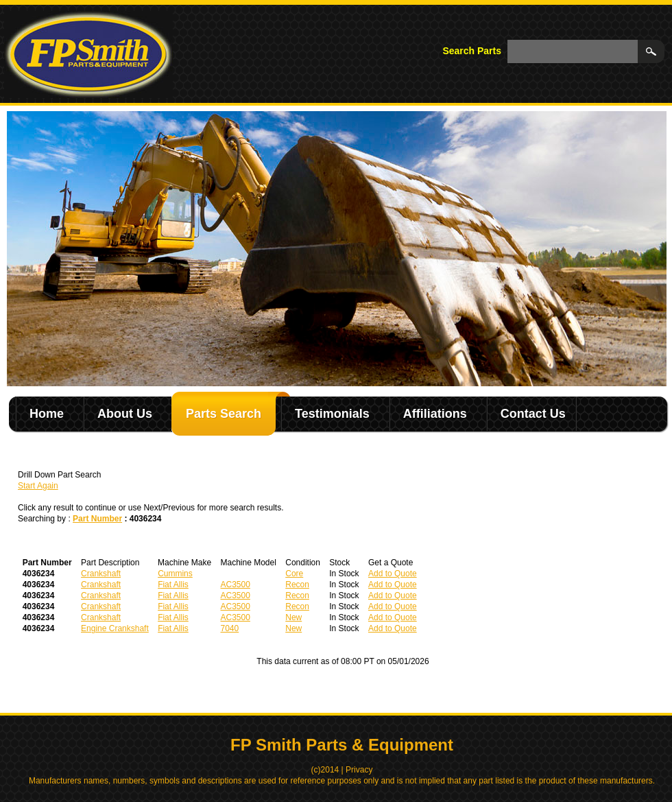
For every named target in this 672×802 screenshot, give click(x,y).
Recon (297, 585)
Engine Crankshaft (115, 628)
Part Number (97, 519)
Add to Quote (393, 574)
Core (294, 574)
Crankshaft (101, 574)
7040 (230, 628)
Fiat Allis (173, 585)
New (293, 617)
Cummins (175, 574)
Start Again (38, 486)
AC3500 (236, 585)
